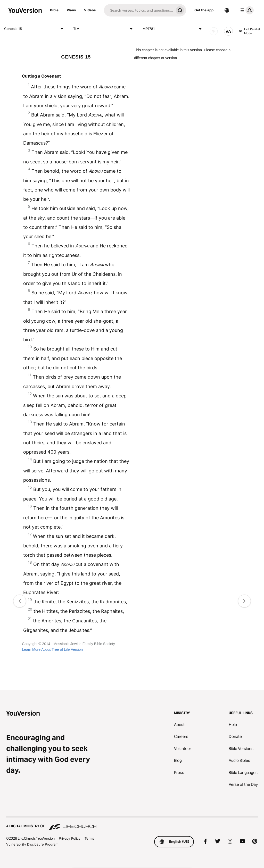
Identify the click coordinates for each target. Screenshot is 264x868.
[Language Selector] (227, 10)
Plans (71, 10)
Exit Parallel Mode (249, 31)
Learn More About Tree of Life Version (52, 649)
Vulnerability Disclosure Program (32, 844)
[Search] (139, 10)
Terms (89, 838)
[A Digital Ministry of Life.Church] (132, 824)
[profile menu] (246, 10)
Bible (54, 10)
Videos (90, 10)
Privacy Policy (70, 838)
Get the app (204, 10)
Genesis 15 (35, 29)
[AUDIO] (214, 31)
